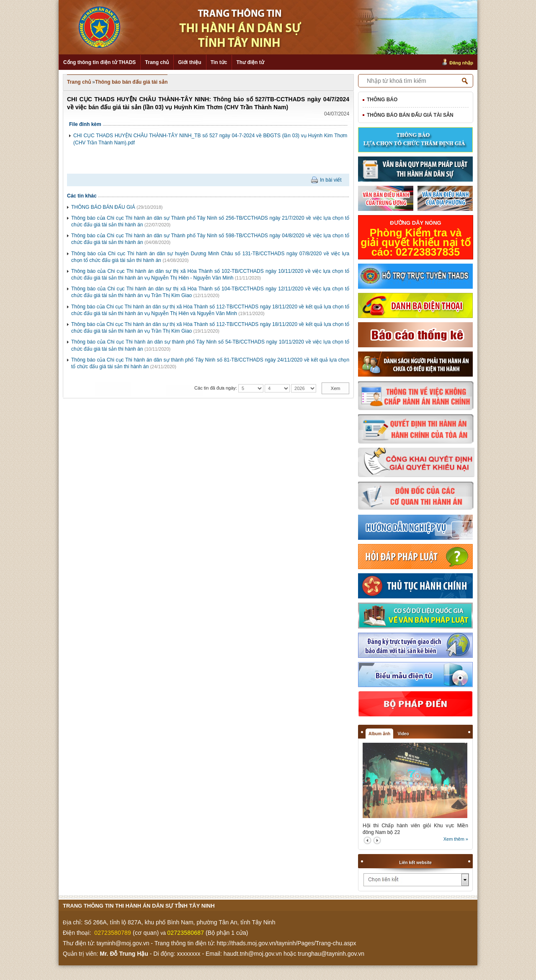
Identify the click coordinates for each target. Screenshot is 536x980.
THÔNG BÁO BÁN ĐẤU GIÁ (103, 207)
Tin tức (219, 62)
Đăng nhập (461, 63)
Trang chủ (157, 62)
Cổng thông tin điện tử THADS (99, 62)
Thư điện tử (250, 62)
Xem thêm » (456, 839)
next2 (377, 840)
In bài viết (331, 180)
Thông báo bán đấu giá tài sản (131, 82)
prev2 (367, 840)
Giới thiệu (189, 62)
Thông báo (382, 100)
